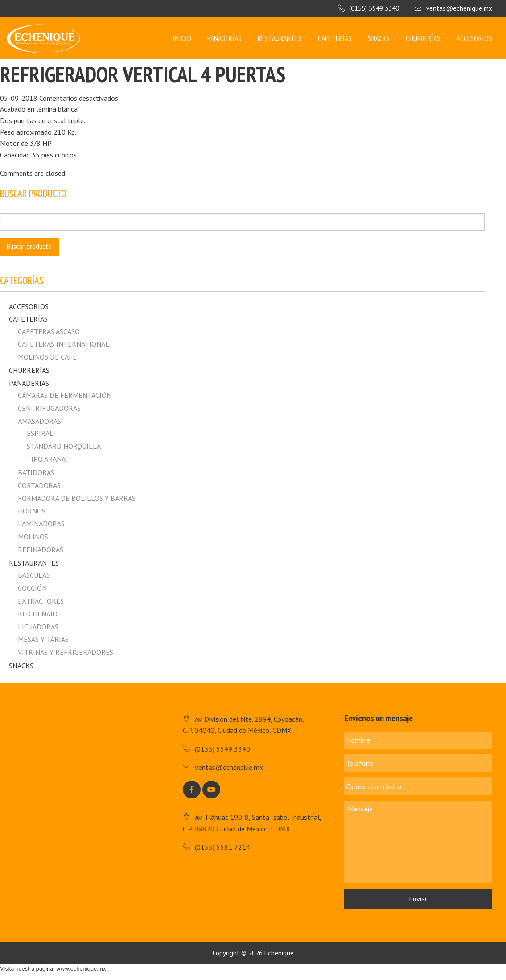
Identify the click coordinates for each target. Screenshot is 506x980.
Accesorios (474, 38)
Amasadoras (39, 421)
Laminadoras (41, 524)
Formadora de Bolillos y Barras (77, 498)
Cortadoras (39, 485)
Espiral (40, 433)
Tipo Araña (46, 459)
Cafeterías (335, 38)
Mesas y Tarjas (43, 639)
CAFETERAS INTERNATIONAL (64, 344)
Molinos (33, 537)
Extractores (41, 601)
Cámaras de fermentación (65, 395)
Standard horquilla (64, 446)
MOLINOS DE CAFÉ (47, 357)
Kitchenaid (38, 614)
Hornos (32, 511)
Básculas (34, 575)
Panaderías (224, 38)
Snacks (379, 38)
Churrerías (423, 38)
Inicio (182, 38)
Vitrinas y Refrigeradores (66, 652)
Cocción (32, 588)
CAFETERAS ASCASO (49, 331)
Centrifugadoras (49, 408)
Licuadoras (38, 627)
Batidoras (36, 472)
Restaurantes (280, 38)
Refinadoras (41, 550)
